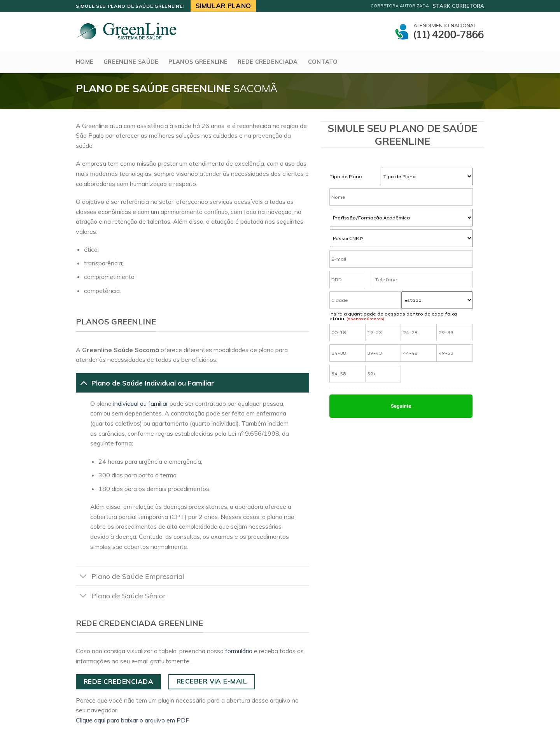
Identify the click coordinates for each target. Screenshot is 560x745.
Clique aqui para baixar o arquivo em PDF (132, 720)
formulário (239, 651)
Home (85, 62)
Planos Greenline (198, 62)
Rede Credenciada (268, 62)
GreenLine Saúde (131, 62)
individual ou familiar (141, 403)
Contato (323, 62)
